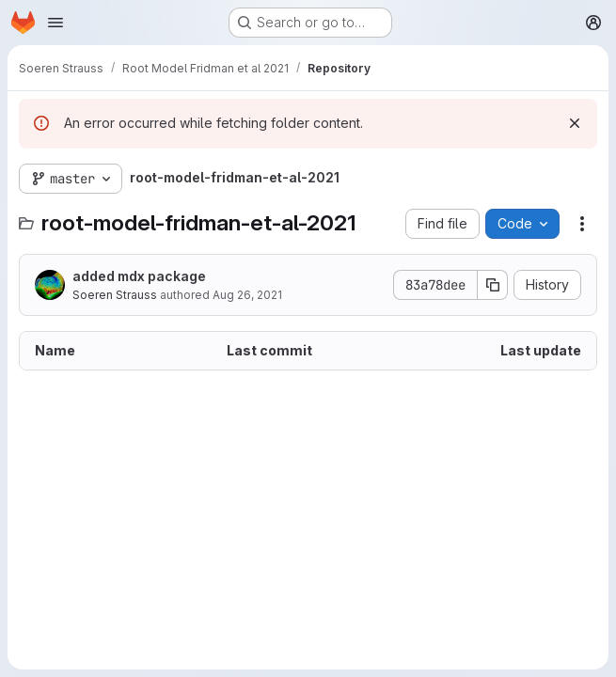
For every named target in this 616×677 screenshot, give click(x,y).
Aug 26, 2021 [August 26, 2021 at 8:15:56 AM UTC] (247, 295)
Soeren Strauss (115, 295)
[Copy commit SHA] (493, 285)
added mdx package (139, 276)
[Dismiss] (575, 123)
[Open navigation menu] (55, 23)
